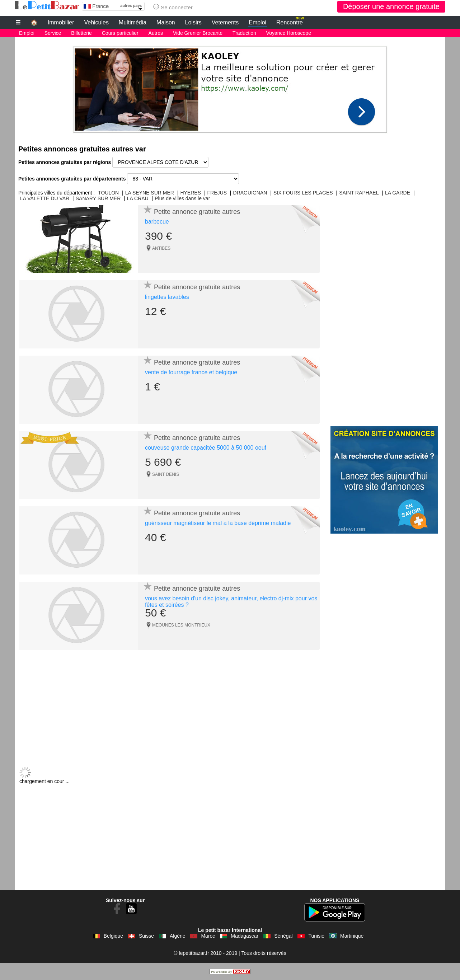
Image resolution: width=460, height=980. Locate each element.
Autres (156, 33)
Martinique (352, 936)
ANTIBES (161, 248)
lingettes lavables (167, 297)
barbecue (157, 222)
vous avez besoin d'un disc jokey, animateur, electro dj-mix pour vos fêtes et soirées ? (231, 602)
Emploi (257, 22)
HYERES (191, 193)
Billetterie (81, 33)
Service (53, 33)
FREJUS (217, 193)
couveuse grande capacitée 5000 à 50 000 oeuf (206, 448)
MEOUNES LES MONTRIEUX (181, 625)
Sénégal (283, 936)
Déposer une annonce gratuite (391, 6)
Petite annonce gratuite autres (197, 212)
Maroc (208, 936)
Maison (166, 22)
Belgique (114, 936)
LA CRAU (138, 198)
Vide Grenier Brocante (198, 33)
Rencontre (290, 22)
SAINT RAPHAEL (359, 193)
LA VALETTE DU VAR (45, 198)
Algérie (178, 936)
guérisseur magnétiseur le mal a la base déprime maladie (218, 523)
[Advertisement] (230, 88)
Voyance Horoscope (289, 33)
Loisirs (193, 22)
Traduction (244, 33)
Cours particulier (120, 33)
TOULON (108, 193)
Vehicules (96, 22)
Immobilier (61, 22)
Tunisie (316, 936)
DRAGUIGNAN (250, 193)
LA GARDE (398, 193)
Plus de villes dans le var (182, 198)
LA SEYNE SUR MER (150, 193)
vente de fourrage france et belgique (191, 372)
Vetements (225, 22)
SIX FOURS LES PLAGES (303, 193)
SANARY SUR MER (98, 198)
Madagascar (245, 936)
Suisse (146, 936)
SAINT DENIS (166, 474)
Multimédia (133, 22)
